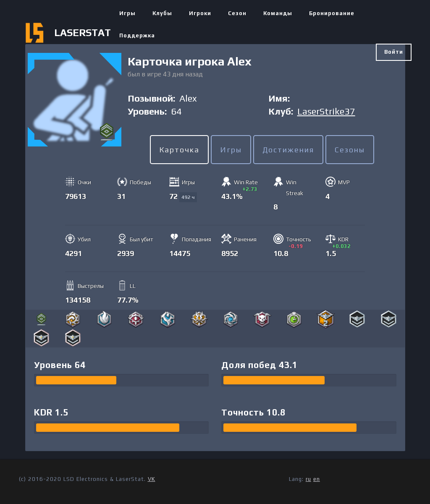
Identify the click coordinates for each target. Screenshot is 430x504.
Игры (127, 13)
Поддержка (137, 35)
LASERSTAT (83, 33)
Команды (278, 13)
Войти (394, 52)
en (317, 479)
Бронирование (332, 13)
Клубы (162, 13)
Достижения (288, 150)
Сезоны (350, 150)
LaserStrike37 (326, 111)
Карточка (179, 150)
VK (152, 479)
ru (308, 479)
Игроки (200, 13)
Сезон (237, 13)
